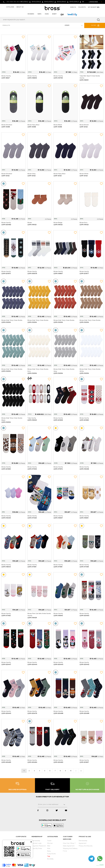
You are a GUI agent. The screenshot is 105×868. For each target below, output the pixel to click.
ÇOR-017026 (32, 518)
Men (49, 846)
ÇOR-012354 (6, 322)
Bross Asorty (6, 76)
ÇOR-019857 (58, 274)
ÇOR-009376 (32, 274)
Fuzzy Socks (51, 854)
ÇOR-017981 (58, 567)
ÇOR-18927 (6, 78)
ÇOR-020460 (58, 762)
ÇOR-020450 (84, 616)
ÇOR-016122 (32, 225)
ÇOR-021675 (6, 274)
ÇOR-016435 (6, 518)
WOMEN (31, 14)
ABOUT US (20, 7)
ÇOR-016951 (84, 518)
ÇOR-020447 (6, 665)
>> (81, 771)
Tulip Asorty (32, 418)
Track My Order (37, 849)
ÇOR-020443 (58, 665)
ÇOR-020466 (84, 713)
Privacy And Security (86, 846)
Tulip (49, 856)
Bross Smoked (7, 125)
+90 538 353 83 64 (14, 2)
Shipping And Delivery (70, 849)
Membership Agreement (83, 842)
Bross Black (58, 125)
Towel (49, 841)
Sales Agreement (69, 846)
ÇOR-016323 (32, 420)
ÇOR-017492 (6, 616)
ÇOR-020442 (84, 665)
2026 (101, 865)
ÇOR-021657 (84, 762)
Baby (49, 851)
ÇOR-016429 (32, 618)
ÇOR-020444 (32, 665)
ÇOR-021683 (6, 469)
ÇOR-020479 (32, 713)
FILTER (94, 25)
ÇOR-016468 (84, 469)
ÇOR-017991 (32, 567)
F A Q (65, 851)
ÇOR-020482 (6, 225)
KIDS (47, 14)
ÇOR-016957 (58, 518)
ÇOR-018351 (84, 80)
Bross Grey (32, 174)
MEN (39, 14)
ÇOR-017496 (84, 567)
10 (71, 771)
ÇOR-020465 (6, 762)
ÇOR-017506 (32, 469)
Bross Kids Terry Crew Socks (12, 320)
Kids (49, 849)
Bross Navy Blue (34, 125)
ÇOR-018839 (32, 78)
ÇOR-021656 (58, 420)
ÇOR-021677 (84, 274)
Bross (30, 223)
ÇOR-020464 (32, 762)
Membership (36, 841)
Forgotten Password (39, 846)
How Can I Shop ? (69, 843)
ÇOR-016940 (58, 616)
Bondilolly (50, 859)
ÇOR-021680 (84, 420)
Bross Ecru (84, 223)
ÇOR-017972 (58, 469)
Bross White (84, 174)
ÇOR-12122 (84, 127)
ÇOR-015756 (58, 78)
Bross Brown (84, 125)
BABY (54, 14)
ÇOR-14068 (6, 127)
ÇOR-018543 (6, 567)
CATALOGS (10, 7)
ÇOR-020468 (58, 713)
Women (50, 843)
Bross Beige (58, 223)
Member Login (37, 843)
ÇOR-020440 (6, 713)
